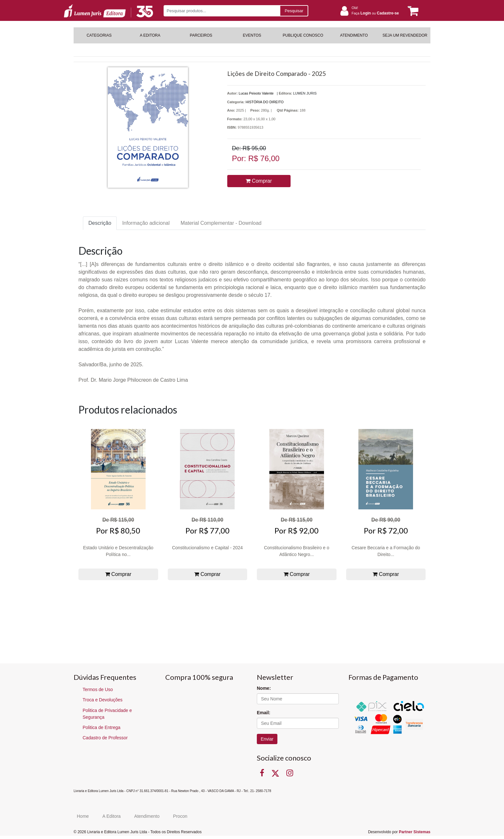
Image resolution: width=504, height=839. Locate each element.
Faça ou (375, 13)
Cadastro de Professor (105, 738)
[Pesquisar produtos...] (222, 11)
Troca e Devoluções (103, 700)
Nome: (264, 688)
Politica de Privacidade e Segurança (107, 714)
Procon (180, 816)
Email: (264, 713)
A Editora (112, 816)
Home (83, 816)
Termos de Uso (98, 689)
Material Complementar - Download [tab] (221, 223)
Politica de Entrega (102, 727)
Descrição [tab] (100, 223)
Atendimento (147, 816)
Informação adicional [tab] (146, 223)
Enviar (267, 739)
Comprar (259, 181)
